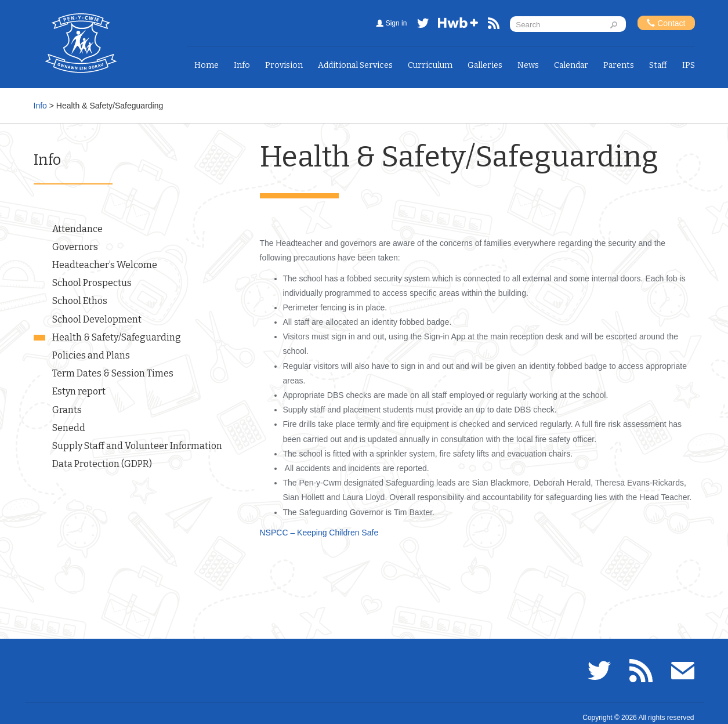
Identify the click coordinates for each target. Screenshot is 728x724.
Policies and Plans (91, 355)
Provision (284, 65)
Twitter (423, 25)
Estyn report (79, 391)
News (528, 65)
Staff (658, 65)
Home (207, 65)
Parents (619, 65)
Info (242, 65)
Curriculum (430, 65)
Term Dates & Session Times (113, 373)
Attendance (77, 229)
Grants (67, 410)
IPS (689, 65)
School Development (97, 319)
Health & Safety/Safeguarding (117, 337)
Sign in (396, 23)
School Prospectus (92, 283)
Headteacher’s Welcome (105, 265)
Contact (666, 23)
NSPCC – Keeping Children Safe (319, 533)
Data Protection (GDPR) (102, 464)
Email (683, 671)
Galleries (485, 65)
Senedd (69, 428)
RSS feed (494, 25)
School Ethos (80, 301)
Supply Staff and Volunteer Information (137, 446)
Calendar (571, 65)
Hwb (458, 25)
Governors (75, 247)
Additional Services (355, 65)
